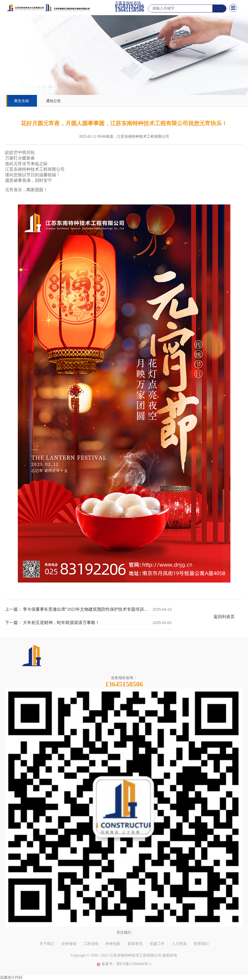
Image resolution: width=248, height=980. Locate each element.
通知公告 (53, 101)
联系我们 (201, 944)
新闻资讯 (135, 944)
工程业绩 (91, 944)
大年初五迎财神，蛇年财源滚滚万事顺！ (61, 623)
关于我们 (47, 944)
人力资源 (179, 944)
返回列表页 (224, 617)
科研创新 (113, 944)
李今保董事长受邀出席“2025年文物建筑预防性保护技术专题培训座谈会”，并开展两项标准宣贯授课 (86, 609)
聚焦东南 (22, 101)
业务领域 (69, 944)
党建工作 (157, 944)
